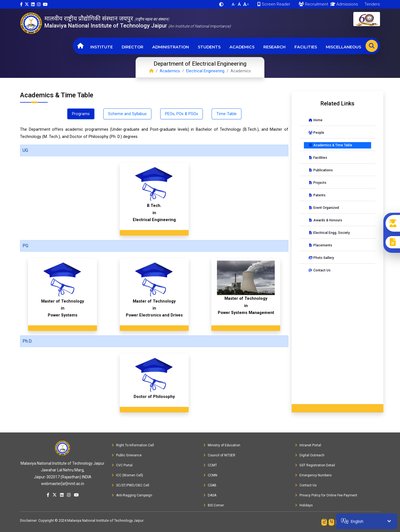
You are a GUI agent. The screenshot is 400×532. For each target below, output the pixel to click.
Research (274, 47)
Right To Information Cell (133, 445)
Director (132, 47)
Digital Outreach (310, 455)
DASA (210, 495)
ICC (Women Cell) (127, 475)
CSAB (210, 485)
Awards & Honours (325, 220)
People (316, 133)
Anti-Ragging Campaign (132, 495)
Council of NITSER (219, 455)
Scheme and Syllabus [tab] (127, 114)
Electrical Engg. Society (329, 233)
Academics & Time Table (330, 145)
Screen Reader (274, 4)
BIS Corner (214, 505)
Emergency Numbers (313, 475)
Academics (242, 47)
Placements (320, 245)
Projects (317, 183)
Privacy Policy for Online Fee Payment (326, 495)
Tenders (372, 4)
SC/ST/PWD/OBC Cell (130, 485)
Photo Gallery (321, 258)
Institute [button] (102, 47)
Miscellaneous (343, 47)
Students (209, 47)
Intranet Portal (308, 445)
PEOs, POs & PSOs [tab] (182, 114)
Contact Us (319, 270)
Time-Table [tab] (227, 114)
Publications (321, 170)
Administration (171, 47)
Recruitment (313, 4)
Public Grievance (127, 455)
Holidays (304, 505)
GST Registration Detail (315, 465)
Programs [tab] (81, 114)
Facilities (306, 47)
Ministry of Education (222, 445)
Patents (317, 195)
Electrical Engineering (205, 71)
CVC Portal (122, 465)
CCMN (210, 475)
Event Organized (324, 208)
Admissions (343, 4)
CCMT (210, 465)
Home (315, 120)
